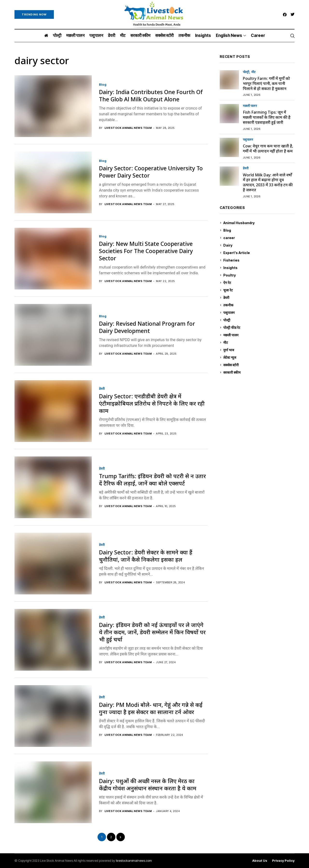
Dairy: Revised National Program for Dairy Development (147, 327)
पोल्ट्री (246, 72)
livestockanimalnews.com (134, 861)
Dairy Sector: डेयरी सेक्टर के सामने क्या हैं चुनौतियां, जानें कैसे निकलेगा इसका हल (146, 556)
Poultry (259, 275)
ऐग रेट (259, 283)
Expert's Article (259, 253)
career (259, 238)
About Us (260, 861)
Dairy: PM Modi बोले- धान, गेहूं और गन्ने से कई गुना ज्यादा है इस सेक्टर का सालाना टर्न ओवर (151, 708)
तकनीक (259, 305)
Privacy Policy (283, 861)
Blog (103, 85)
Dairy (259, 245)
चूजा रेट (259, 290)
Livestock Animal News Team (128, 128)
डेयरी (102, 389)
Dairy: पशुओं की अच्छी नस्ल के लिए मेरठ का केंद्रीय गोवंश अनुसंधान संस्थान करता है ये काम (148, 785)
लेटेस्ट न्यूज (259, 358)
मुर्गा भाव (259, 350)
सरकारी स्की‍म (259, 372)
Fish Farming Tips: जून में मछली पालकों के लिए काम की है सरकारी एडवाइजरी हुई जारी (267, 117)
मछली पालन (250, 106)
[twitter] (293, 15)
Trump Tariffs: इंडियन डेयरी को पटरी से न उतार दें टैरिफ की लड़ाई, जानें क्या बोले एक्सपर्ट (152, 480)
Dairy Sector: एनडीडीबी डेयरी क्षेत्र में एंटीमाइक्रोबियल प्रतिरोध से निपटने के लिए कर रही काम (152, 403)
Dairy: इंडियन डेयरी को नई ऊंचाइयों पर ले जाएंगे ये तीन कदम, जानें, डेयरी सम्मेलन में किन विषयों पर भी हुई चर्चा (152, 632)
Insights (259, 268)
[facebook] (285, 15)
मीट (253, 72)
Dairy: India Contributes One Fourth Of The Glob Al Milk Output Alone (151, 96)
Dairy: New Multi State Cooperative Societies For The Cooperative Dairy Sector (146, 251)
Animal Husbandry (259, 223)
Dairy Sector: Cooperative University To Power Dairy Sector (151, 172)
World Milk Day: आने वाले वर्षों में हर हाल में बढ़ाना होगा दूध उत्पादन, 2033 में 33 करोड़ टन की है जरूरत (268, 182)
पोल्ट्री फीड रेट (259, 328)
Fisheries (259, 260)
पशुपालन (248, 140)
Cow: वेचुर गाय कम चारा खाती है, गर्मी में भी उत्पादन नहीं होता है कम (268, 148)
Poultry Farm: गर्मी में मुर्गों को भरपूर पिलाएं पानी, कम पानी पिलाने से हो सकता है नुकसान (266, 83)
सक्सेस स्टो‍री (259, 365)
